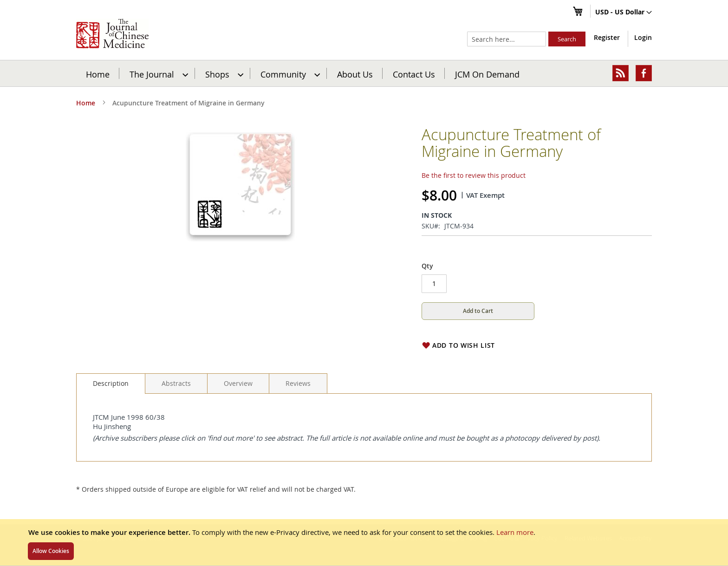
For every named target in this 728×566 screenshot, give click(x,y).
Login (643, 37)
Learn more (515, 532)
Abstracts (176, 383)
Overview (238, 383)
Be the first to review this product (474, 175)
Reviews (298, 383)
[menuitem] (158, 73)
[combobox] (507, 39)
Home (98, 74)
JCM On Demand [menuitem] (487, 74)
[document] (364, 542)
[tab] (111, 384)
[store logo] (112, 33)
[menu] (364, 73)
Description (111, 383)
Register (607, 37)
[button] (624, 13)
